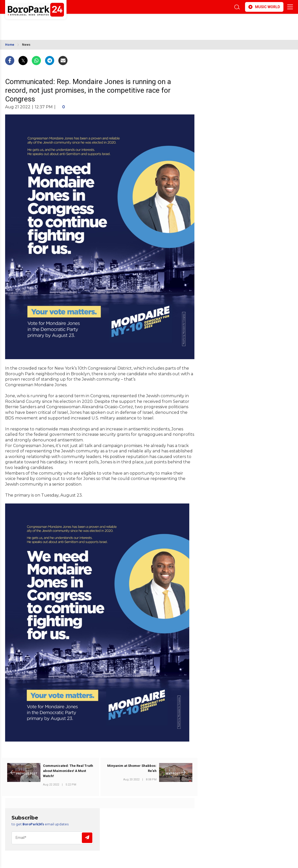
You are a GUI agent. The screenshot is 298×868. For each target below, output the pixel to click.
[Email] (52, 838)
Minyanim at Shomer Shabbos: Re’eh (132, 768)
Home (10, 45)
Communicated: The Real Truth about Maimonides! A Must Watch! (68, 771)
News (26, 45)
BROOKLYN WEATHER (51, 24)
